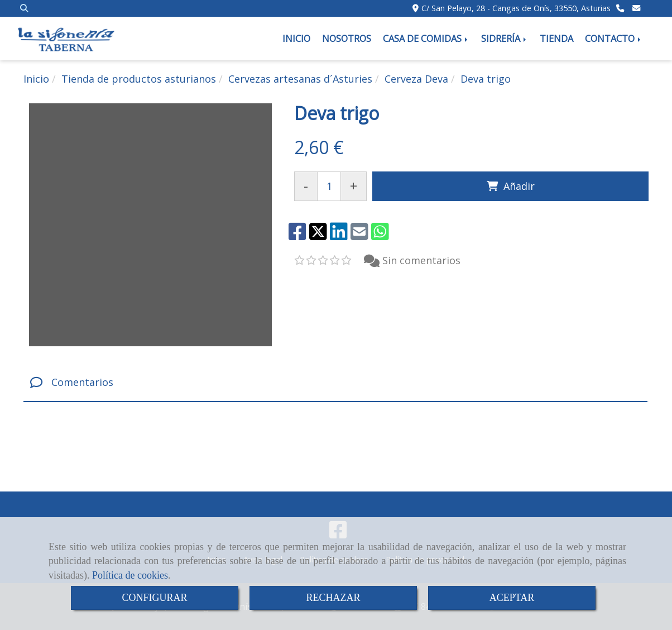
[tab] (335, 383)
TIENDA (556, 39)
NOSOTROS (347, 39)
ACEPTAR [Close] (512, 598)
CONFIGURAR (154, 598)
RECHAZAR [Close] (333, 598)
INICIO (296, 39)
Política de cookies (130, 575)
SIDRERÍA (505, 39)
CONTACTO (614, 39)
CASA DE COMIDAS (426, 39)
